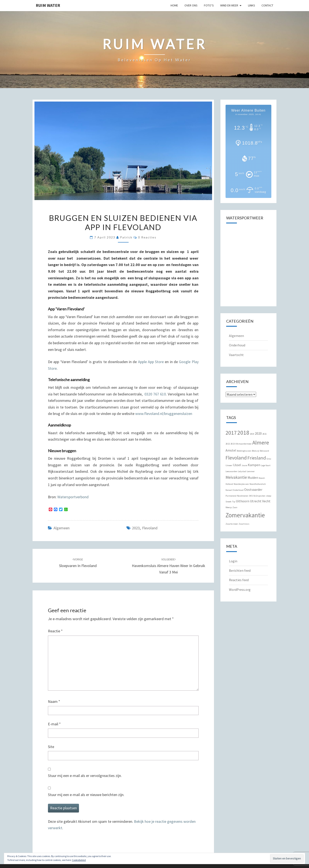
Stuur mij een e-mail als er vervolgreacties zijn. (85, 776)
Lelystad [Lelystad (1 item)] (242, 471)
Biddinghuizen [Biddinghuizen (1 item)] (244, 451)
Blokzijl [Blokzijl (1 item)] (256, 451)
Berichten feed (240, 570)
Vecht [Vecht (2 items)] (266, 501)
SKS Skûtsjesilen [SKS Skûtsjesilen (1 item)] (257, 496)
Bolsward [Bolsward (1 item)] (264, 451)
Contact (267, 5)
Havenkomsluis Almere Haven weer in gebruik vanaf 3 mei (169, 566)
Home (174, 5)
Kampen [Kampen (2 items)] (254, 465)
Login (233, 561)
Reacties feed (239, 580)
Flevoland (150, 528)
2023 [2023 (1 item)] (233, 444)
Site (51, 747)
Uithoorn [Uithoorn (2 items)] (243, 501)
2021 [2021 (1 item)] (264, 434)
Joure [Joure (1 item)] (244, 465)
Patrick (126, 237)
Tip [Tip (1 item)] (234, 502)
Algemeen (62, 528)
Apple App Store (151, 362)
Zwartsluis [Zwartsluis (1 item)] (244, 524)
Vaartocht (236, 355)
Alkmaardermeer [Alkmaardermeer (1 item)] (244, 444)
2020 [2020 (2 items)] (258, 433)
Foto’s (209, 5)
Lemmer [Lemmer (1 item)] (251, 471)
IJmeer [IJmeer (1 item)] (229, 465)
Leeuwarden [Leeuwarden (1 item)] (231, 471)
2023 (136, 528)
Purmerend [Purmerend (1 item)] (231, 496)
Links (252, 5)
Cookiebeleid (79, 860)
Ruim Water (48, 5)
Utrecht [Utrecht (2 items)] (256, 501)
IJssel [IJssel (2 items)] (237, 465)
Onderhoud (237, 345)
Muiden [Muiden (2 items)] (253, 477)
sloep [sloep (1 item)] (269, 496)
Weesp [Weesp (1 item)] (229, 507)
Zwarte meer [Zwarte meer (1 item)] (232, 524)
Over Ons (191, 5)
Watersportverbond (73, 497)
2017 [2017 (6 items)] (231, 433)
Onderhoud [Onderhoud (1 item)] (238, 490)
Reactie (55, 631)
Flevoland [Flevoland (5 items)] (236, 458)
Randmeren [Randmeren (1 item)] (243, 496)
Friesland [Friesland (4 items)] (257, 458)
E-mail (54, 724)
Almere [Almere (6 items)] (261, 442)
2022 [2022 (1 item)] (228, 444)
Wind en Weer (229, 5)
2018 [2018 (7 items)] (243, 433)
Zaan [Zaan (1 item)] (235, 507)
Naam (54, 701)
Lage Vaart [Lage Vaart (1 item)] (266, 465)
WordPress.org (240, 590)
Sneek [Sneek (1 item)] (229, 502)
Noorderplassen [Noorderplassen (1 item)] (241, 484)
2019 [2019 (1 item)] (252, 434)
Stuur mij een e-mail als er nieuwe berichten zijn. (86, 795)
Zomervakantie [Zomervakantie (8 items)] (245, 515)
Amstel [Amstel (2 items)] (231, 450)
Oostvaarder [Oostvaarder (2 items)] (253, 489)
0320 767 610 (155, 394)
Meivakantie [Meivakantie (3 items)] (236, 477)
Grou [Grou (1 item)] (269, 459)
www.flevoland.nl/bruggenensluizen (164, 414)
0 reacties (147, 237)
